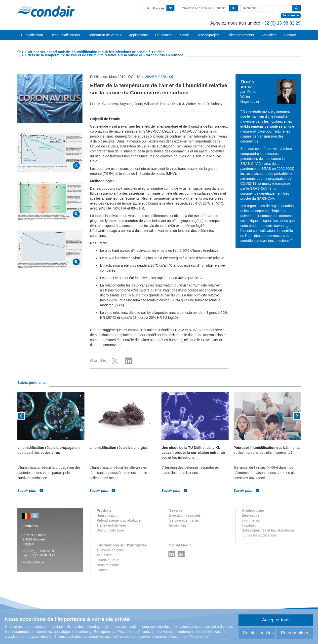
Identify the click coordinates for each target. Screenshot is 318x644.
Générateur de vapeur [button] (104, 35)
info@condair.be (33, 562)
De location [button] (164, 35)
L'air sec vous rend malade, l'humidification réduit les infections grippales (86, 52)
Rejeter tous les (258, 633)
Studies (158, 52)
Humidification (108, 515)
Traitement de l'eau (111, 525)
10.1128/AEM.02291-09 (155, 77)
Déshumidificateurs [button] (65, 35)
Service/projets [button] (208, 35)
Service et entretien (184, 520)
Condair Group (108, 560)
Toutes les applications (259, 535)
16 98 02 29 (46, 551)
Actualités (269, 35)
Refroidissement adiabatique (119, 520)
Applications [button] (138, 35)
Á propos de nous (110, 550)
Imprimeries (251, 520)
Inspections (178, 525)
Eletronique (251, 515)
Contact (290, 35)
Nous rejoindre (108, 565)
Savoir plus (30, 491)
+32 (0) (33, 551)
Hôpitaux (249, 525)
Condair (46, 11)
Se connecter (291, 15)
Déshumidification (110, 530)
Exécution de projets (185, 515)
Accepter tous (276, 620)
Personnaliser (295, 633)
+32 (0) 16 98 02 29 (281, 23)
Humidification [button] (32, 35)
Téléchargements (240, 35)
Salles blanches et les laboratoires (268, 530)
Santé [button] (185, 35)
